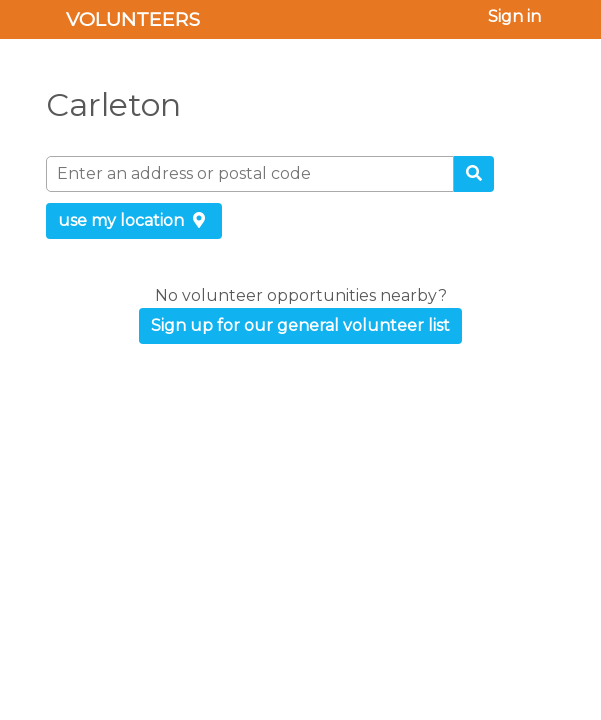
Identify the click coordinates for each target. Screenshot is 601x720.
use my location (134, 220)
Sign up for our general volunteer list (300, 325)
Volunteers (133, 19)
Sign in (514, 16)
